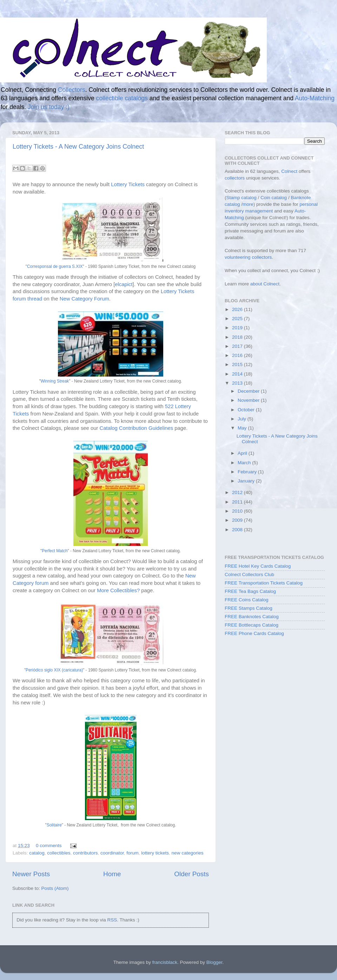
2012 (238, 492)
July (243, 419)
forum (133, 853)
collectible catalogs (122, 98)
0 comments (49, 846)
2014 (238, 374)
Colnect (289, 171)
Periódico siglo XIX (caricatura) (54, 670)
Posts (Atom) (55, 888)
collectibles (59, 853)
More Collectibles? (118, 590)
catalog (37, 853)
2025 (238, 319)
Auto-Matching (315, 98)
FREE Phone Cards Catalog (254, 633)
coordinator (112, 853)
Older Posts (191, 874)
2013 (238, 383)
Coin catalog (274, 198)
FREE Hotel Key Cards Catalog (258, 566)
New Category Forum (84, 299)
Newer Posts (31, 874)
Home (112, 874)
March (245, 463)
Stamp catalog (242, 198)
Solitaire (54, 825)
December (249, 391)
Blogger (214, 962)
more (248, 204)
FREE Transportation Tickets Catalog (264, 583)
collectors (235, 178)
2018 (238, 337)
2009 (238, 520)
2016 (238, 355)
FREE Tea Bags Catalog (250, 591)
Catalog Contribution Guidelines (137, 428)
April (243, 453)
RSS (112, 920)
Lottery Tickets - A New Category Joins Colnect (78, 147)
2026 (238, 309)
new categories (188, 853)
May (243, 428)
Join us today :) (49, 107)
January (247, 481)
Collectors (72, 90)
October (247, 410)
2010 (238, 511)
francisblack (165, 962)
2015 (238, 364)
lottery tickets (155, 853)
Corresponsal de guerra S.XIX (55, 266)
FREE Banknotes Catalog (252, 617)
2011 (238, 502)
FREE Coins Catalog (247, 600)
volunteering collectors (248, 257)
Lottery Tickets (128, 184)
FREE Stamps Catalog (249, 608)
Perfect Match (55, 551)
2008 (238, 530)
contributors (85, 853)
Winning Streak (55, 381)
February (248, 472)
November (249, 400)
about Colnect (265, 284)
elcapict (124, 284)
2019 (238, 328)
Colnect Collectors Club (249, 575)
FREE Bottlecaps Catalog (252, 625)
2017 (238, 346)
